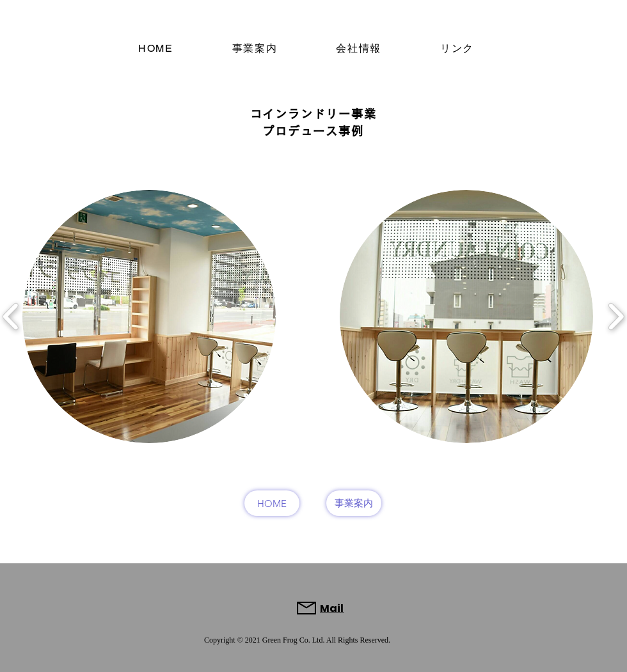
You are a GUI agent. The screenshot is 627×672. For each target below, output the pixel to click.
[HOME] (272, 503)
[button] (149, 316)
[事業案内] (354, 503)
